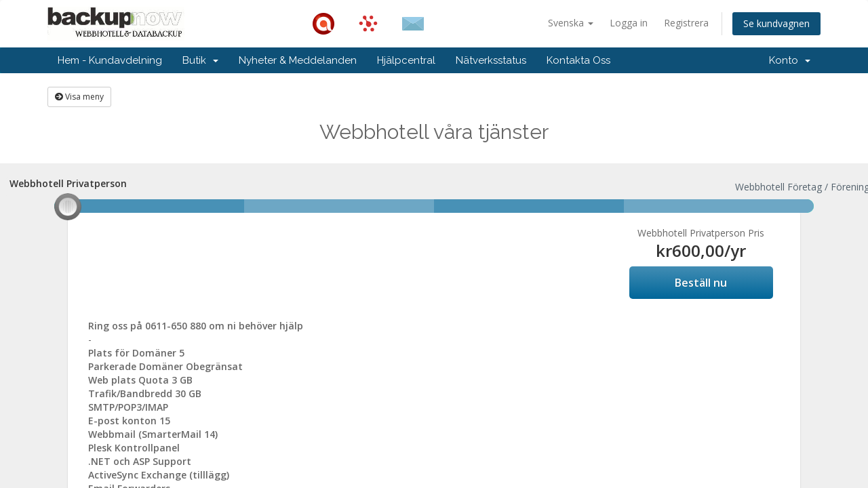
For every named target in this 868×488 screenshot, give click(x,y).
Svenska (571, 23)
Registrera (686, 23)
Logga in (629, 23)
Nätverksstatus (491, 60)
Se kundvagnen (776, 23)
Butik (200, 60)
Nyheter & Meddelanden (298, 60)
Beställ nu (701, 283)
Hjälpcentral (406, 60)
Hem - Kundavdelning (110, 60)
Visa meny (79, 97)
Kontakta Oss (578, 60)
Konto (790, 60)
